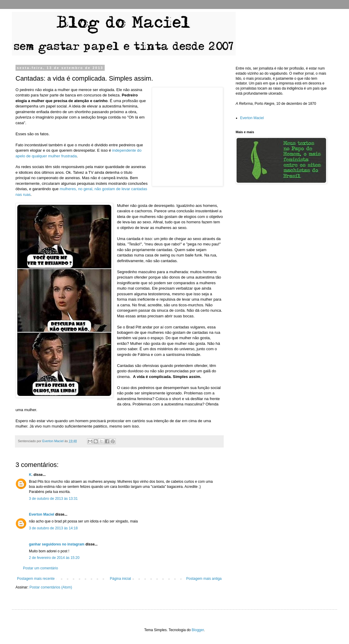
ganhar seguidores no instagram (57, 544)
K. (31, 475)
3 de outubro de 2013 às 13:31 (53, 499)
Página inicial (120, 579)
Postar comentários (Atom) (51, 587)
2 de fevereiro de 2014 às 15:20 (54, 558)
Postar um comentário (40, 568)
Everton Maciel (42, 514)
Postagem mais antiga (204, 579)
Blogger (198, 630)
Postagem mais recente (36, 579)
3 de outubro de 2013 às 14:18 (53, 528)
